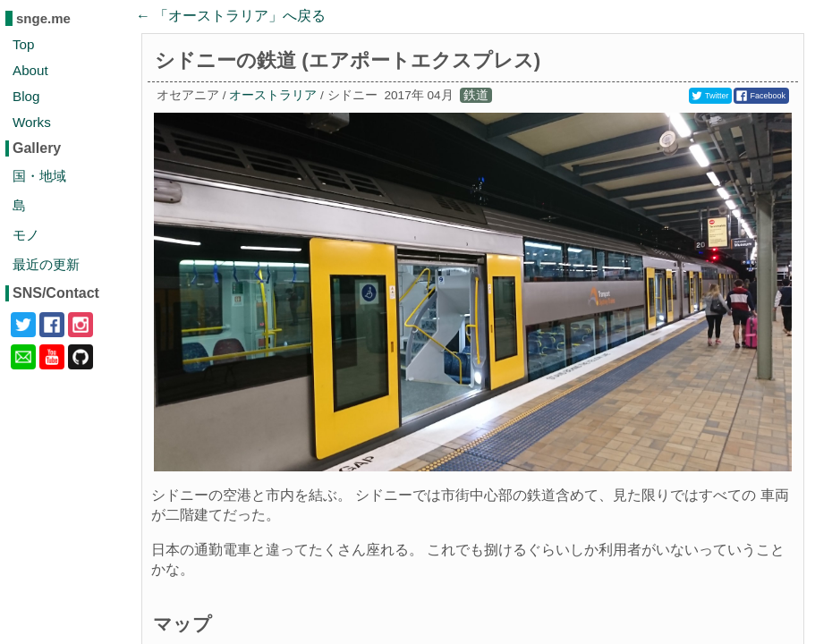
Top (24, 44)
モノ (26, 235)
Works (32, 122)
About (30, 70)
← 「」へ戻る (231, 16)
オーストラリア (273, 95)
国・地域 (39, 176)
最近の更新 (46, 264)
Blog (26, 96)
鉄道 (476, 95)
